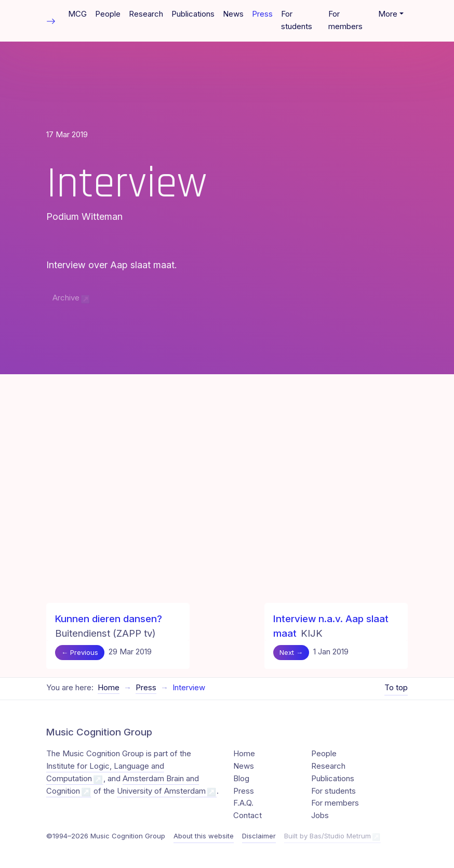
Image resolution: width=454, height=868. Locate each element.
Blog (241, 779)
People (108, 14)
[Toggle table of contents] (51, 21)
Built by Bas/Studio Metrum (328, 836)
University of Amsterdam (161, 791)
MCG (77, 14)
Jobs (320, 816)
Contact (248, 816)
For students (297, 20)
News (233, 14)
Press (262, 14)
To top (396, 688)
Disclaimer (259, 836)
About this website (204, 836)
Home (109, 688)
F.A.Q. (243, 803)
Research (146, 14)
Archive (66, 298)
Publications (193, 14)
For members (345, 20)
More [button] (388, 14)
